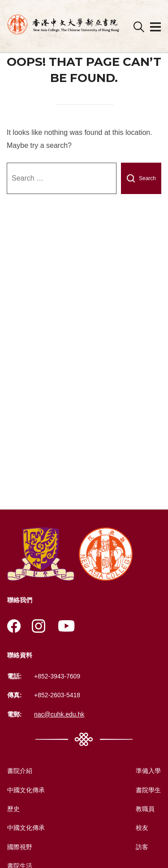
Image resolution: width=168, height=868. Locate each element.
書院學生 (148, 790)
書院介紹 (20, 771)
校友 (142, 828)
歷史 (13, 809)
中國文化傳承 (26, 790)
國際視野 (20, 847)
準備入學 (148, 771)
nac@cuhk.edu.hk (59, 714)
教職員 (145, 809)
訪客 (142, 847)
